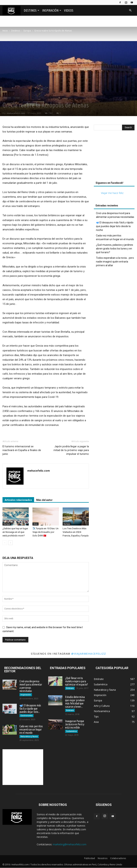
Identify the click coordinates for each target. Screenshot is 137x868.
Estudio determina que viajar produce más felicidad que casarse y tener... (75, 702)
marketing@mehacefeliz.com (70, 845)
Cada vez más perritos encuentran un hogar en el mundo (115, 237)
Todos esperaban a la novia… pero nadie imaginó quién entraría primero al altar (115, 262)
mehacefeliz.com (16, 113)
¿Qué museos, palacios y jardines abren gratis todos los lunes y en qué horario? (115, 249)
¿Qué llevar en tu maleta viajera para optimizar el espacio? (77, 681)
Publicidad (90, 858)
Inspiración (52, 10)
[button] (130, 10)
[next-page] (10, 543)
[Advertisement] (68, 45)
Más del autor (44, 500)
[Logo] (12, 10)
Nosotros (103, 858)
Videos (69, 10)
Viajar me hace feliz (112, 193)
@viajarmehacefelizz (89, 654)
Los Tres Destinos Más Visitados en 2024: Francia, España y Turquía (76, 532)
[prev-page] (5, 543)
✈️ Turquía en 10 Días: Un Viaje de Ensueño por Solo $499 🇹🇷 (45, 532)
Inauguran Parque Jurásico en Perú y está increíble (75, 724)
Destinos (32, 10)
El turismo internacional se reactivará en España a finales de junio (22, 450)
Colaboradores (118, 858)
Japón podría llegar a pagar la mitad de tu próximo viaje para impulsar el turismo (71, 450)
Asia (35, 524)
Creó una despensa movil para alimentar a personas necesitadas (115, 215)
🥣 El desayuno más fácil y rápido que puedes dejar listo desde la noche (115, 226)
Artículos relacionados (18, 500)
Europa (17, 98)
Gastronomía (26, 716)
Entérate (70, 688)
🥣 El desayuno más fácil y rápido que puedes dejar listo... (30, 709)
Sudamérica (71, 731)
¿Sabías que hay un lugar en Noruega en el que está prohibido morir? (15, 532)
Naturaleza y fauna (29, 736)
